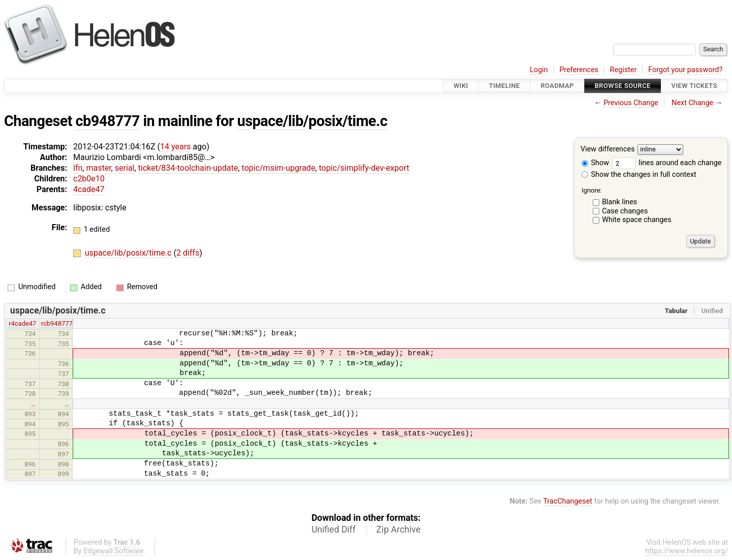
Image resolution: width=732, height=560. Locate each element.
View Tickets (694, 86)
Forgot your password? (685, 70)
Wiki (461, 86)
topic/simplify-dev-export (364, 168)
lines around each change (667, 163)
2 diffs (188, 253)
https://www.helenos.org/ (687, 551)
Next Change (692, 103)
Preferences (579, 70)
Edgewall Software (114, 551)
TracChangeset (568, 501)
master (98, 168)
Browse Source (623, 86)
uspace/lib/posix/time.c (312, 121)
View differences (608, 150)
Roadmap (557, 86)
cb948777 (108, 121)
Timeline (505, 86)
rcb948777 (57, 323)
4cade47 (89, 189)
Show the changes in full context (639, 175)
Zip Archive (398, 530)
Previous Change (631, 103)
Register (623, 70)
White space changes (637, 220)
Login (539, 70)
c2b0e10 (89, 179)
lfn (78, 168)
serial (125, 168)
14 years (175, 147)
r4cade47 (22, 323)
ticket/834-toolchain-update (188, 168)
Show (595, 163)
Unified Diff (334, 530)
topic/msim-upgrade (278, 168)
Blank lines (619, 202)
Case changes (625, 211)
